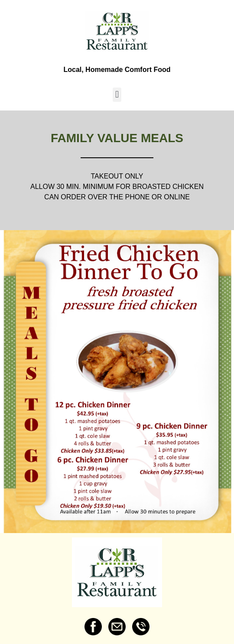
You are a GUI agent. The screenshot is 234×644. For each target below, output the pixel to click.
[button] (117, 95)
